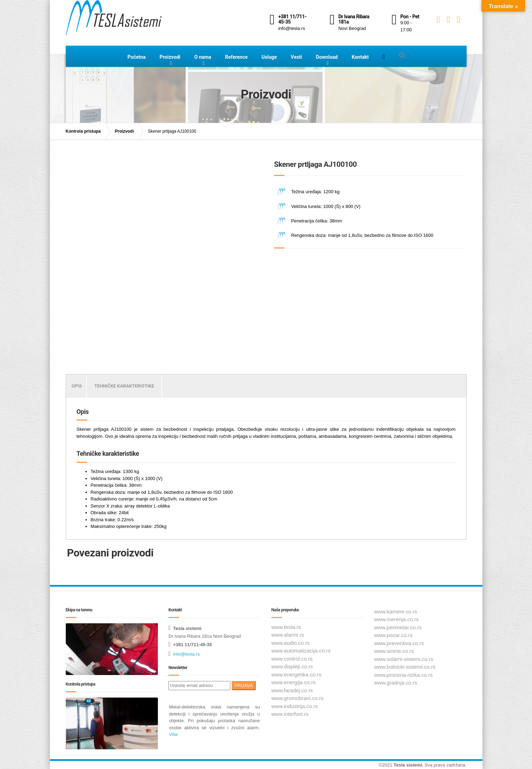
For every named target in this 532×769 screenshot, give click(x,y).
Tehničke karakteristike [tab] (124, 386)
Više (174, 734)
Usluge (269, 57)
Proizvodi (170, 57)
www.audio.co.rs (291, 643)
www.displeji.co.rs (292, 666)
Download (327, 57)
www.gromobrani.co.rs (297, 698)
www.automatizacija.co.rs (301, 651)
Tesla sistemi (408, 765)
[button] (402, 56)
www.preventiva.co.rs (399, 643)
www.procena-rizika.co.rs (403, 675)
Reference (236, 57)
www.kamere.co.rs (396, 612)
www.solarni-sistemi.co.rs (404, 659)
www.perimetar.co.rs (398, 627)
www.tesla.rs (286, 627)
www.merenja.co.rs (396, 619)
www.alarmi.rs (288, 635)
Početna (137, 57)
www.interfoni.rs (290, 714)
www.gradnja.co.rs (396, 683)
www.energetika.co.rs (297, 675)
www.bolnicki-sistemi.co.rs (405, 667)
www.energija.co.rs (294, 682)
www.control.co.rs (292, 659)
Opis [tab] (77, 386)
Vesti (296, 57)
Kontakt (360, 57)
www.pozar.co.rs (393, 635)
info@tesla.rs (186, 654)
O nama (203, 57)
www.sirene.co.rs (394, 651)
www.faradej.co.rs (292, 690)
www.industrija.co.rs (295, 706)
